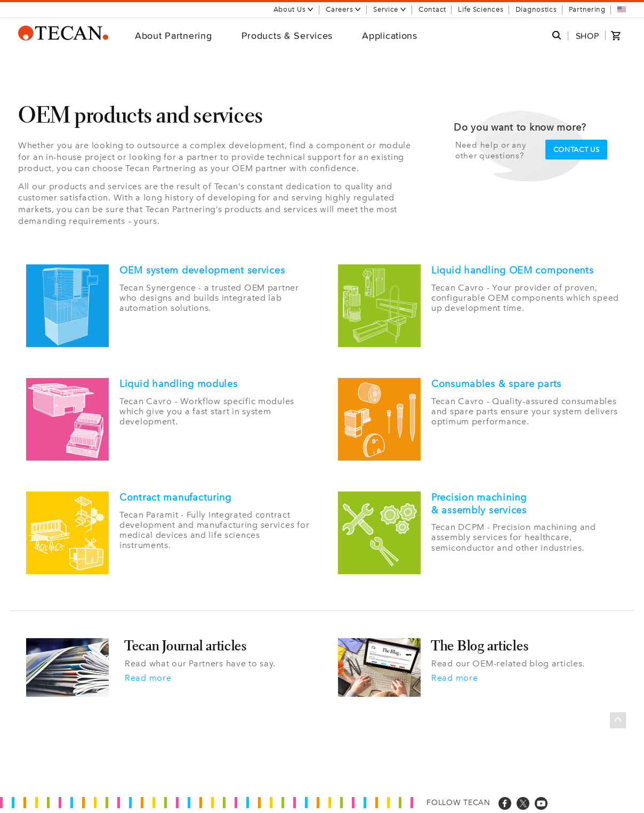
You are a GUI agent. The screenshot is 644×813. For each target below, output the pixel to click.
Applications (390, 35)
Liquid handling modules (179, 384)
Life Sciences (481, 9)
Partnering (587, 9)
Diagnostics (536, 9)
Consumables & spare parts (496, 384)
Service (390, 9)
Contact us (577, 150)
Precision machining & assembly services (479, 504)
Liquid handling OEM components (513, 270)
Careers (344, 9)
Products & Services (287, 35)
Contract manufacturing (175, 497)
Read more (148, 678)
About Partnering (174, 35)
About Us (294, 9)
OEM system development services (202, 270)
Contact (432, 9)
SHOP (587, 36)
